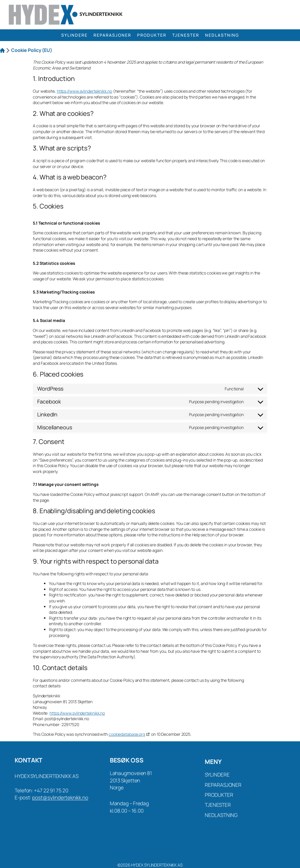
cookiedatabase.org (127, 734)
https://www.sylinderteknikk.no (85, 91)
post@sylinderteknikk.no (60, 797)
